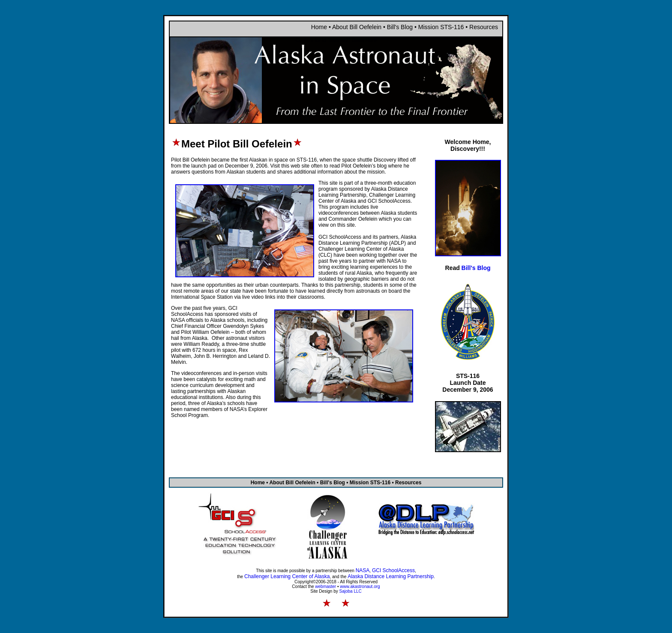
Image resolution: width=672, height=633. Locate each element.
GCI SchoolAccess (393, 570)
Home (319, 27)
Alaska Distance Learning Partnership (391, 576)
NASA (363, 570)
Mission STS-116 (442, 27)
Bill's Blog (400, 27)
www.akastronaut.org (360, 586)
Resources (484, 27)
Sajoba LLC (351, 591)
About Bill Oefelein (357, 27)
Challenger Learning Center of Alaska (287, 576)
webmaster (325, 586)
